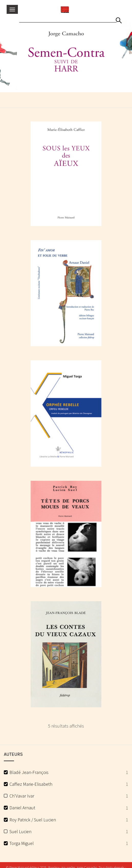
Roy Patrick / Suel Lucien (33, 820)
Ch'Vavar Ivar (22, 796)
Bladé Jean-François (29, 772)
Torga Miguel (22, 843)
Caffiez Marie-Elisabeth (31, 784)
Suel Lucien (20, 831)
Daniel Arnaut (22, 808)
